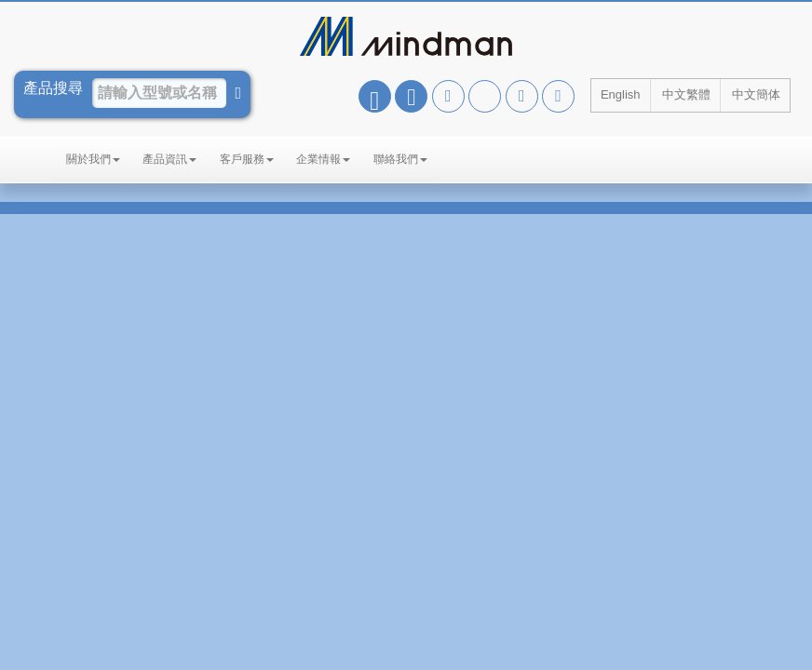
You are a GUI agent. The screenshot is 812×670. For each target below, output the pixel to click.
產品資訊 (169, 159)
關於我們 (93, 159)
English (621, 94)
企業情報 (323, 159)
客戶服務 (247, 159)
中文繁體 (686, 94)
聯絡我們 (400, 159)
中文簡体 (756, 94)
